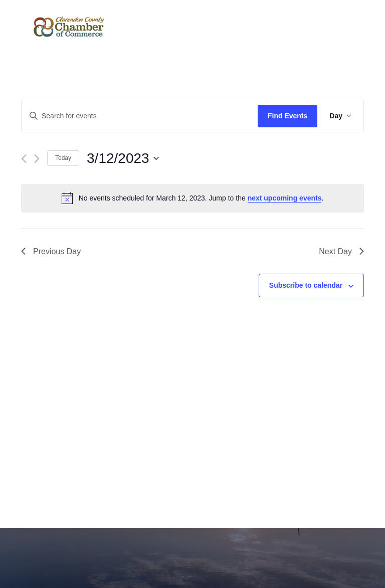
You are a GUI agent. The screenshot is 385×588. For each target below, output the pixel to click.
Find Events (287, 116)
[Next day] (37, 159)
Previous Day (51, 251)
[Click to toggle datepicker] (123, 158)
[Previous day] (24, 159)
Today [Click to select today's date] (63, 158)
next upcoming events (285, 198)
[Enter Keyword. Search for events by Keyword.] (140, 116)
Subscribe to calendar (306, 285)
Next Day (341, 251)
